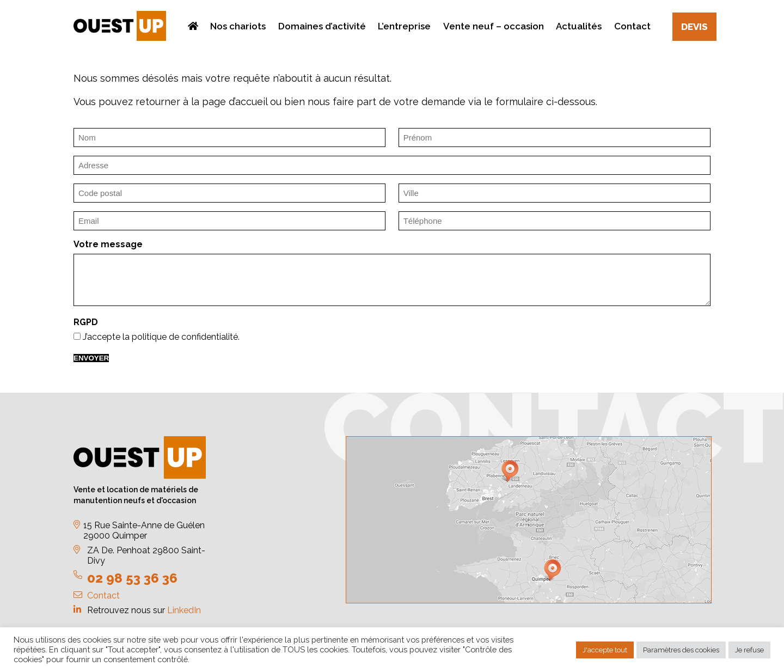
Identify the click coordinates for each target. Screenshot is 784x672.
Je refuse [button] (749, 650)
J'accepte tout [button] (605, 650)
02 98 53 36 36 (132, 578)
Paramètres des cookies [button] (681, 650)
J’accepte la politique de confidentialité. (161, 337)
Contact (103, 595)
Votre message (108, 244)
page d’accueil (235, 102)
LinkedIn (184, 610)
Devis (694, 27)
